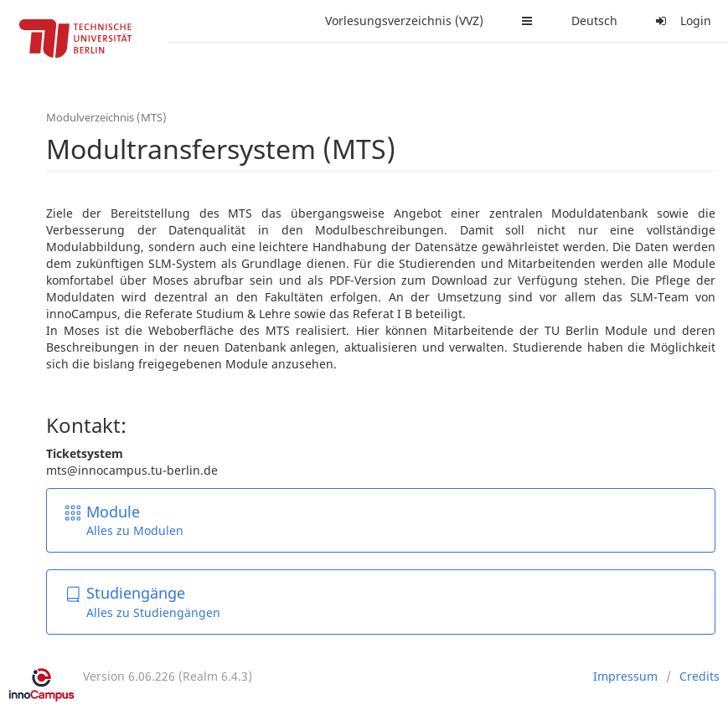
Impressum (625, 676)
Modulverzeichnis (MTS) (106, 117)
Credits (700, 676)
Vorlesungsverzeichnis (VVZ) (404, 21)
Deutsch (594, 21)
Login (681, 21)
